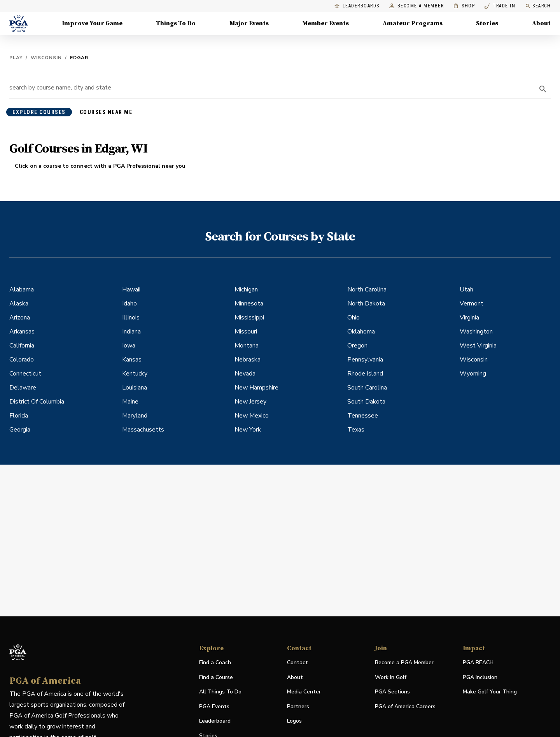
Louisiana (135, 388)
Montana (247, 346)
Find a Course (216, 677)
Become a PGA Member (404, 662)
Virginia (469, 318)
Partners (298, 706)
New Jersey (250, 402)
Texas (356, 430)
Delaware (23, 388)
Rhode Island (365, 374)
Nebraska (248, 360)
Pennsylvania (365, 360)
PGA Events (214, 706)
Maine (130, 402)
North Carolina (367, 290)
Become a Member (417, 6)
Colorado (22, 360)
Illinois (131, 318)
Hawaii (131, 290)
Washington (476, 332)
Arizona (20, 318)
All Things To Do (220, 692)
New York (248, 430)
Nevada (245, 374)
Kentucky (135, 374)
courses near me (106, 112)
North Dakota (366, 304)
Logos (294, 721)
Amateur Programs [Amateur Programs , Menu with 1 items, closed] (413, 23)
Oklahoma (361, 332)
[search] (543, 89)
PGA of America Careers (405, 707)
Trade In (500, 6)
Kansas (132, 360)
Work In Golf (391, 677)
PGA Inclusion (480, 677)
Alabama (22, 290)
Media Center (304, 692)
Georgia (20, 430)
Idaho (129, 304)
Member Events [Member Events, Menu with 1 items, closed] (325, 23)
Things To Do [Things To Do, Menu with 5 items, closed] (176, 23)
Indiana (131, 332)
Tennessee (363, 416)
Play (16, 58)
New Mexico (252, 416)
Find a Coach (215, 662)
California (22, 346)
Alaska (19, 304)
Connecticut (25, 374)
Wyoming (473, 374)
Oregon (357, 346)
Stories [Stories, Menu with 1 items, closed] (487, 23)
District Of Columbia (37, 402)
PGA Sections (392, 692)
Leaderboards (357, 6)
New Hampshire (256, 388)
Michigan (246, 290)
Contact (297, 662)
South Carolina (367, 388)
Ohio (353, 318)
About (295, 677)
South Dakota (366, 402)
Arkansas (22, 332)
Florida (19, 416)
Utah (466, 290)
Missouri (246, 332)
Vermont (472, 304)
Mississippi (249, 318)
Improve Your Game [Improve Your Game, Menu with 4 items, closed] (92, 23)
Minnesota (249, 304)
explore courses (39, 112)
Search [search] (538, 6)
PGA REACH (478, 663)
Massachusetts (143, 430)
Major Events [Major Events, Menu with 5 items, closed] (249, 23)
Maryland (135, 416)
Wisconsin (46, 58)
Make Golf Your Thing (490, 692)
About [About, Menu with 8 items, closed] (541, 23)
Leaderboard (215, 721)
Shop (464, 6)
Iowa (129, 346)
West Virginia (478, 346)
